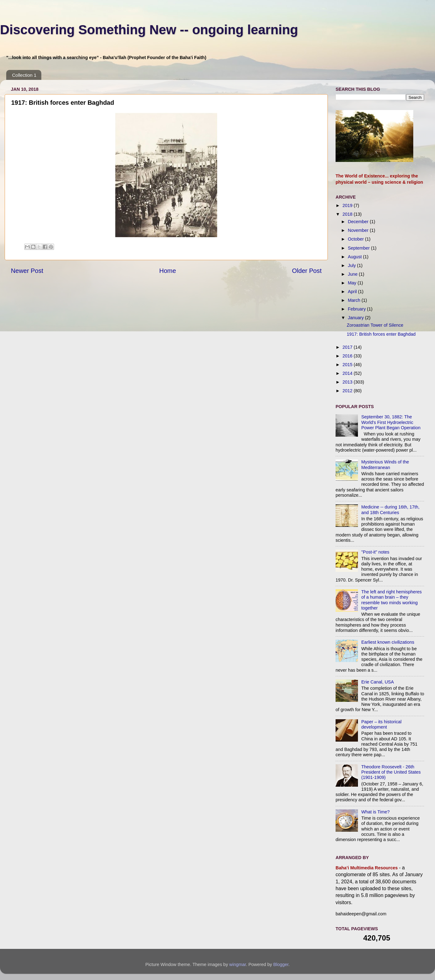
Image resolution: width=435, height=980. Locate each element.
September (359, 248)
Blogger (281, 964)
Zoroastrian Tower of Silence (375, 325)
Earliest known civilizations (388, 642)
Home (168, 271)
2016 (348, 356)
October (357, 239)
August (356, 257)
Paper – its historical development (382, 724)
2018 (348, 214)
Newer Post (27, 271)
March (355, 300)
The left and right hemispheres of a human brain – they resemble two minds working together (391, 600)
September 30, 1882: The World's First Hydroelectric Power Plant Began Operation (391, 422)
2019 (348, 205)
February (358, 309)
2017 (348, 347)
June (353, 274)
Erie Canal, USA (378, 682)
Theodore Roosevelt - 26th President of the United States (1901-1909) (391, 772)
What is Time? (375, 812)
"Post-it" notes (375, 552)
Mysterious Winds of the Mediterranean (385, 465)
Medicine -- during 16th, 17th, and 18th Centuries (390, 510)
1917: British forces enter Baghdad (381, 334)
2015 (348, 365)
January (357, 318)
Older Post (307, 271)
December (359, 222)
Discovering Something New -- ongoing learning (149, 30)
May (353, 283)
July (353, 265)
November (359, 230)
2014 (348, 373)
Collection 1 (24, 75)
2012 (348, 391)
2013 (348, 382)
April (353, 292)
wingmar (238, 964)
